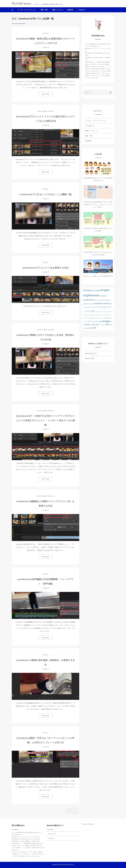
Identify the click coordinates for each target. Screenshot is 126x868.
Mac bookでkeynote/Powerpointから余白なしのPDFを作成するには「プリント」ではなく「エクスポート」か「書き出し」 (98, 204)
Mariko (59, 865)
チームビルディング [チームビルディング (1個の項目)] (99, 315)
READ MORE (45, 94)
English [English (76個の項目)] (105, 290)
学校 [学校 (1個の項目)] (84, 325)
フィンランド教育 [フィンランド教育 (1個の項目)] (90, 318)
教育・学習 (44, 10)
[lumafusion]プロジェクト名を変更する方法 (45, 268)
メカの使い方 (81, 10)
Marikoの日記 (90, 359)
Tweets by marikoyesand (88, 824)
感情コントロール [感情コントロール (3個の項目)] (100, 325)
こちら (92, 78)
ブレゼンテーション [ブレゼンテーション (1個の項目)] (99, 318)
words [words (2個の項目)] (92, 304)
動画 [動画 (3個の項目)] (101, 321)
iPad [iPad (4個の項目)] (101, 296)
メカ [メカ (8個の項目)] (89, 321)
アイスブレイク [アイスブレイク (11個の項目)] (104, 307)
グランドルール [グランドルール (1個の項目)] (99, 312)
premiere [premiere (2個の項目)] (86, 304)
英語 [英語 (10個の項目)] (94, 328)
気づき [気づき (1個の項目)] (111, 325)
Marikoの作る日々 (91, 353)
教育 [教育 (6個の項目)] (107, 325)
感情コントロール (58, 10)
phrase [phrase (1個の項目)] (104, 300)
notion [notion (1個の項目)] (97, 300)
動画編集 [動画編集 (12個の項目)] (106, 321)
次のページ (72, 811)
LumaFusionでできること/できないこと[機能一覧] (45, 194)
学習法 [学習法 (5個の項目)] (88, 325)
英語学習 (70, 10)
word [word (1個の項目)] (89, 304)
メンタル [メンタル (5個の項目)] (94, 321)
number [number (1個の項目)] (100, 300)
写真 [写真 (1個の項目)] (99, 322)
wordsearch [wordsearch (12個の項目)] (99, 303)
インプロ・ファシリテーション (27, 10)
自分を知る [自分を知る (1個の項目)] (86, 328)
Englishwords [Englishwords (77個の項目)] (91, 295)
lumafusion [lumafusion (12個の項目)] (88, 300)
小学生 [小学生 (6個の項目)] (93, 325)
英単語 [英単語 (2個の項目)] (90, 328)
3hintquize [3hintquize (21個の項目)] (88, 290)
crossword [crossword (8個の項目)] (97, 290)
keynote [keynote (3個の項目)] (105, 296)
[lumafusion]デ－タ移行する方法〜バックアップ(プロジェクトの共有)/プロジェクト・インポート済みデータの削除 (45, 420)
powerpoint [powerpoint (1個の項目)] (108, 300)
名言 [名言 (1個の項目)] (112, 322)
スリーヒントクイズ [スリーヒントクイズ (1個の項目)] (89, 315)
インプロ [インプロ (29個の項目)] (90, 311)
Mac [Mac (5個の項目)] (94, 300)
